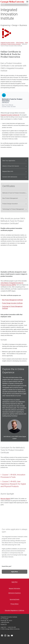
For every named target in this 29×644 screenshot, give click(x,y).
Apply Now (15, 572)
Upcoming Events (15, 599)
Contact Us (4, 624)
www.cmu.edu (12, 627)
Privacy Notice (14, 604)
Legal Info (3, 627)
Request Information (14, 588)
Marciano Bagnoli (5, 499)
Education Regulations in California (14, 610)
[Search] (15, 5)
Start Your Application (9, 161)
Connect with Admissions (10, 177)
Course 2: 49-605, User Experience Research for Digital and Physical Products (13, 484)
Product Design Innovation (10, 204)
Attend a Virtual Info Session (11, 166)
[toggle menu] (27, 2)
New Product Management (10, 198)
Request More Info (8, 171)
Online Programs (20, 42)
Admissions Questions (15, 593)
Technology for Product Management (13, 209)
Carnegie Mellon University (12, 2)
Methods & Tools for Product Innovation (14, 193)
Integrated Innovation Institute (9, 14)
